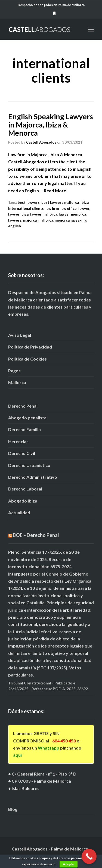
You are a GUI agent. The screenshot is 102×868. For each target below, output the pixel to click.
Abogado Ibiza (23, 501)
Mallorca (17, 382)
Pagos (14, 371)
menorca (62, 220)
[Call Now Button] (89, 856)
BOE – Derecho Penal (36, 535)
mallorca (46, 220)
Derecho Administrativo (33, 477)
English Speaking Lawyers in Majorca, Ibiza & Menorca (51, 124)
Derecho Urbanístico (29, 465)
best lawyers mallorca (60, 202)
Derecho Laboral (25, 489)
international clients (26, 208)
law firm (52, 208)
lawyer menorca (72, 214)
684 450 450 (64, 741)
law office (69, 208)
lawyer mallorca (44, 214)
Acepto (69, 864)
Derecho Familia (24, 429)
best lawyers (29, 202)
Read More (55, 191)
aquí (17, 755)
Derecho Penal (23, 406)
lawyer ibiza (18, 214)
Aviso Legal (20, 335)
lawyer (84, 208)
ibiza (85, 202)
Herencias (18, 441)
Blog (13, 809)
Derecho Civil (22, 453)
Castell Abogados (41, 142)
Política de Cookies (27, 359)
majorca (30, 220)
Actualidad (19, 513)
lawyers (15, 220)
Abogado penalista (27, 418)
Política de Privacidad (30, 347)
